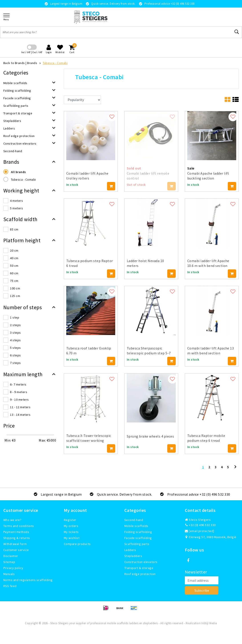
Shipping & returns (17, 538)
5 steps (15, 348)
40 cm (14, 258)
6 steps (15, 355)
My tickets (71, 532)
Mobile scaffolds (136, 526)
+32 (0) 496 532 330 (200, 525)
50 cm (14, 266)
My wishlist (72, 538)
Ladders (130, 550)
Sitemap (9, 562)
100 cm (15, 288)
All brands (18, 172)
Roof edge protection (140, 574)
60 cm (14, 273)
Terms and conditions (19, 526)
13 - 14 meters (20, 415)
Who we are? (12, 520)
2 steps (15, 325)
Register (70, 520)
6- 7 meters (18, 384)
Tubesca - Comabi (55, 63)
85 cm (14, 229)
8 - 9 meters (19, 392)
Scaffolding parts (137, 544)
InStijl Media (209, 623)
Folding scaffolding (138, 532)
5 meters (16, 208)
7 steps (15, 363)
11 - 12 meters (20, 407)
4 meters (16, 201)
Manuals (9, 574)
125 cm (15, 296)
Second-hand (134, 520)
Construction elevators (141, 562)
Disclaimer (11, 556)
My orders (71, 526)
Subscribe (202, 590)
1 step (15, 317)
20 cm (14, 250)
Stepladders (133, 556)
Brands (32, 63)
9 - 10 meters (19, 400)
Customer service (16, 550)
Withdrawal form (15, 544)
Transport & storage (139, 568)
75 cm (14, 281)
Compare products (77, 544)
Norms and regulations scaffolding (28, 580)
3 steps (15, 333)
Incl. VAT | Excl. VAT (32, 52)
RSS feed (10, 586)
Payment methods (16, 532)
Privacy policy (13, 568)
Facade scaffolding (138, 538)
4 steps (15, 340)
